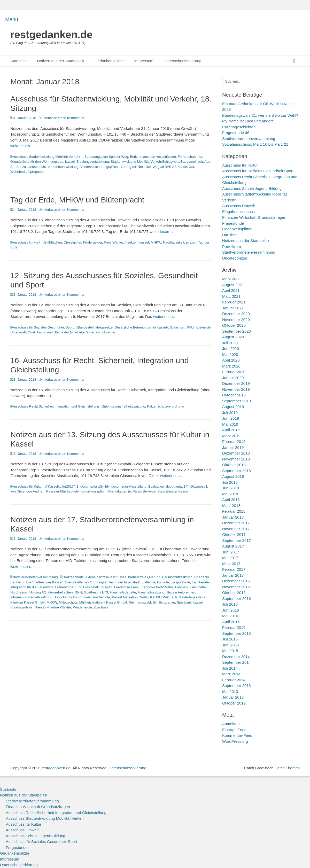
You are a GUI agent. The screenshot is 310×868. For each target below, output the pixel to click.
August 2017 (233, 546)
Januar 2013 (233, 697)
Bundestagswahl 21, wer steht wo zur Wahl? (260, 115)
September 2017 (237, 540)
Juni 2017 (231, 552)
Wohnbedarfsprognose (27, 172)
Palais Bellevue (144, 491)
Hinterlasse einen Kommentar (62, 118)
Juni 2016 (231, 610)
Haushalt (230, 235)
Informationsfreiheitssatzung (124, 406)
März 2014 (231, 674)
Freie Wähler (113, 242)
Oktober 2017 (234, 534)
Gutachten (177, 327)
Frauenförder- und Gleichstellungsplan (84, 587)
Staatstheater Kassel (173, 491)
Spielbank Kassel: (190, 602)
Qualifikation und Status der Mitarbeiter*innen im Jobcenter (72, 332)
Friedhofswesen (126, 587)
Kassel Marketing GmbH (130, 597)
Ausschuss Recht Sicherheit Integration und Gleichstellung (55, 406)
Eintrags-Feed (234, 730)
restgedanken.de (51, 35)
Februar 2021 (234, 302)
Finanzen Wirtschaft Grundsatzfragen (254, 217)
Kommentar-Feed (237, 735)
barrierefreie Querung (144, 577)
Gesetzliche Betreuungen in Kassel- (141, 327)
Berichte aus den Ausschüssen (153, 157)
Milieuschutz (68, 602)
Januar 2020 (233, 378)
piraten (191, 242)
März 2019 (231, 436)
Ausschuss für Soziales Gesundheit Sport (43, 327)
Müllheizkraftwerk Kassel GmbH (103, 602)
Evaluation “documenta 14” (168, 486)
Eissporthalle (180, 582)
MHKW (156, 242)
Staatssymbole (21, 607)
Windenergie (83, 607)
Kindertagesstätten (193, 597)
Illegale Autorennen (181, 592)
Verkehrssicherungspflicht (99, 167)
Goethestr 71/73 (96, 592)
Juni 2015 (231, 645)
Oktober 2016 (234, 593)
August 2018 (233, 476)
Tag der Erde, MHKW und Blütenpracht (77, 200)
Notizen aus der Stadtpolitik (61, 61)
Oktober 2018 (234, 465)
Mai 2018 (230, 494)
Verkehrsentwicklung (63, 167)
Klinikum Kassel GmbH (28, 602)
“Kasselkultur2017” (61, 486)
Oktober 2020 (234, 325)
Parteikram (232, 247)
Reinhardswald (140, 602)
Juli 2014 (230, 668)
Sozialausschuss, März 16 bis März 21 (255, 144)
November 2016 (236, 587)
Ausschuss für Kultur (27, 486)
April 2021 (231, 290)
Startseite (18, 61)
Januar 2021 (233, 308)
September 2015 (237, 633)
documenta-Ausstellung (129, 486)
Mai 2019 (230, 424)
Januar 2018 (233, 517)
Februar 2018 (234, 511)
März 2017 (231, 564)
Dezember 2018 (236, 453)
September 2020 (237, 331)
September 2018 (237, 471)
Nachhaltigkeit (174, 242)
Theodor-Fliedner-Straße (53, 607)
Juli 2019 (230, 413)
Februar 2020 (234, 372)
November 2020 (236, 320)
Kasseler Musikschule (63, 491)
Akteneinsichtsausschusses (106, 577)
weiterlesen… (22, 146)
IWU (190, 327)
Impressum (144, 61)
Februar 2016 (234, 627)
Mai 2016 (230, 616)
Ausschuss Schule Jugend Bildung (252, 188)
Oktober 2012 (234, 703)
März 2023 (231, 279)
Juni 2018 (231, 488)
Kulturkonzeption (93, 491)
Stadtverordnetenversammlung (35, 577)
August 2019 (233, 407)
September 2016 (237, 599)
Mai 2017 (230, 558)
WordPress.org (235, 741)
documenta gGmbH (95, 486)
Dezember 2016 (236, 581)
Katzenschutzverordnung (166, 406)
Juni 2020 (231, 349)
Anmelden (231, 724)
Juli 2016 (230, 604)
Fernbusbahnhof (190, 157)
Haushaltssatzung (151, 592)
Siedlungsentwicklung (93, 162)
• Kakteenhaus (73, 577)
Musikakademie (119, 491)
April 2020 (231, 360)
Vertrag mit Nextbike (135, 167)
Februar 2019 (234, 441)
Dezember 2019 (236, 383)
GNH (78, 592)
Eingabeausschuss (238, 212)
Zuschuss (101, 607)
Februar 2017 (234, 569)
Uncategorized (235, 258)
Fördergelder (92, 242)
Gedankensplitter (109, 61)
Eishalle (163, 582)
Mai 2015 (230, 651)
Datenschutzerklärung (183, 61)
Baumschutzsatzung (177, 577)
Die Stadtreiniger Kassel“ (45, 582)
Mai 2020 (230, 354)
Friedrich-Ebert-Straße (156, 587)
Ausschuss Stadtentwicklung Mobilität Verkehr (46, 157)
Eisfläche (148, 582)
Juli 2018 (230, 482)
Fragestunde (233, 223)
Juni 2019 (231, 418)
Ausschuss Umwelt (26, 242)
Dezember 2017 (236, 523)
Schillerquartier (164, 602)
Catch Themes (287, 768)
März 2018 (231, 506)
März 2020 (231, 366)
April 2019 (231, 430)
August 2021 (233, 285)
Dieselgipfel (72, 242)
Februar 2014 (234, 680)
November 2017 (236, 529)
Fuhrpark (182, 587)
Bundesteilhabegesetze (95, 327)
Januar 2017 (233, 575)
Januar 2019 (233, 447)
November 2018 (236, 459)
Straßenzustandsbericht (28, 167)
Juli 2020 (230, 343)
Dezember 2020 (236, 314)
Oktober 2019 (234, 395)
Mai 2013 (230, 691)
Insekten (131, 242)
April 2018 (231, 500)
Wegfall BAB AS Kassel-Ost (173, 167)
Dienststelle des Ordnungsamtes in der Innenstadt (102, 582)
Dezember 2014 (236, 657)
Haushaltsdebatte (123, 592)
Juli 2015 (230, 639)
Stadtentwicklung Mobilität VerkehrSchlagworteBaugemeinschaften (161, 162)
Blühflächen (53, 242)
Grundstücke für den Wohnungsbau (37, 162)
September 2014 (237, 662)
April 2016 (231, 622)
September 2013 (237, 686)
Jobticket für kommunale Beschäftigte (82, 597)
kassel (70, 162)
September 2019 (237, 401)
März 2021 (231, 296)
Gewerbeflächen (61, 592)
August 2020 (233, 337)
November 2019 (236, 389)
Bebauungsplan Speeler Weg (106, 157)
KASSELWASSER (164, 597)
